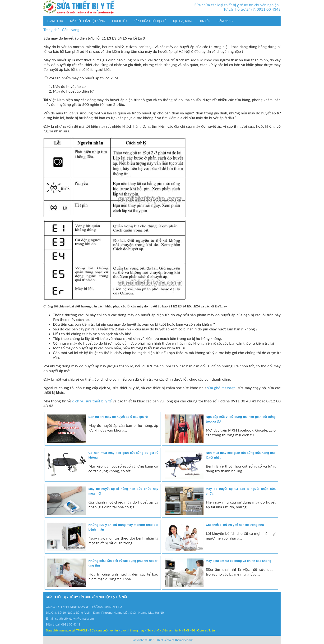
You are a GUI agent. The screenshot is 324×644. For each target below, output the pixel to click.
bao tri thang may (132, 630)
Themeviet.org (184, 640)
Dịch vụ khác (183, 21)
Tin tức (205, 21)
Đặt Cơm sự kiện (203, 630)
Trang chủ (55, 21)
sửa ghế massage (221, 388)
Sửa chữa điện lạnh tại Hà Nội (168, 630)
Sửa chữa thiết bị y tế (150, 21)
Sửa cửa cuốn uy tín (104, 630)
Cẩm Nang (225, 21)
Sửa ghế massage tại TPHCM (66, 630)
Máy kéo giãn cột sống (88, 21)
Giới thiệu (119, 21)
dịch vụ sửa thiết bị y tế (92, 401)
